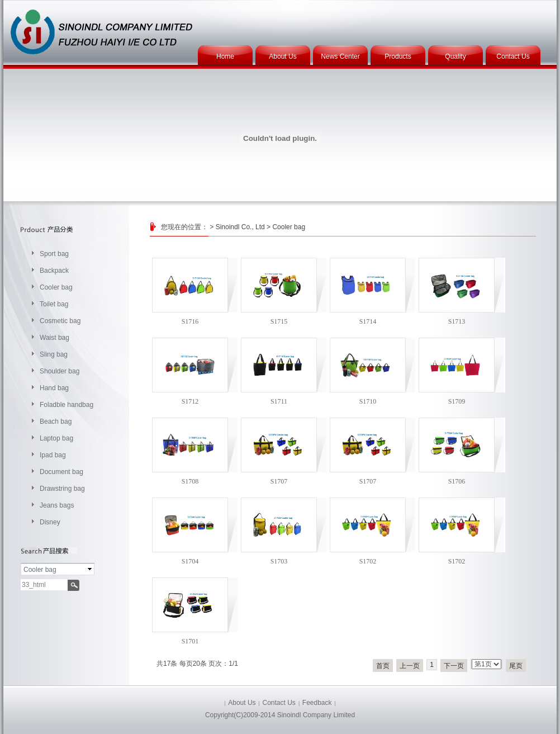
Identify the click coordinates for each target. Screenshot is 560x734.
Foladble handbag (67, 405)
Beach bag (56, 422)
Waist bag (54, 338)
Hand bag (54, 388)
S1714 (368, 321)
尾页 (516, 666)
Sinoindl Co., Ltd (240, 227)
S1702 (368, 561)
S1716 (190, 321)
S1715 (279, 321)
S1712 (190, 401)
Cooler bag (56, 287)
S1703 (279, 561)
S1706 (457, 481)
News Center (340, 56)
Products (398, 56)
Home (225, 56)
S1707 (279, 481)
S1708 (190, 481)
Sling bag (54, 354)
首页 (383, 666)
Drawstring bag (62, 489)
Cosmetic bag (60, 321)
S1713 (457, 321)
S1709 (457, 401)
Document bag (61, 472)
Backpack (54, 271)
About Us (283, 56)
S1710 (368, 401)
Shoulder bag (60, 371)
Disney (50, 522)
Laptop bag (56, 438)
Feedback (317, 703)
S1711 (279, 401)
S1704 (190, 561)
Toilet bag (54, 304)
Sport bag (54, 254)
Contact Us (513, 56)
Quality (455, 56)
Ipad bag (53, 455)
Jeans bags (57, 505)
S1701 (190, 641)
